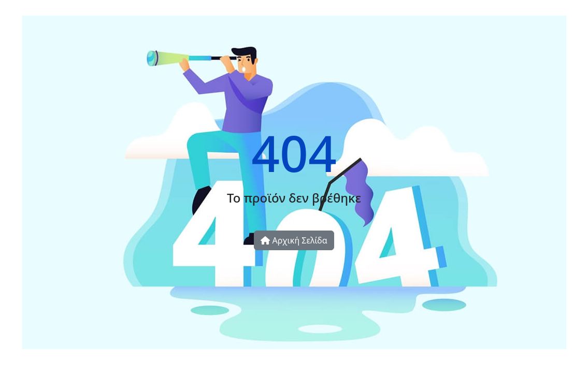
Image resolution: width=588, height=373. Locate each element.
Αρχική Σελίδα (294, 240)
